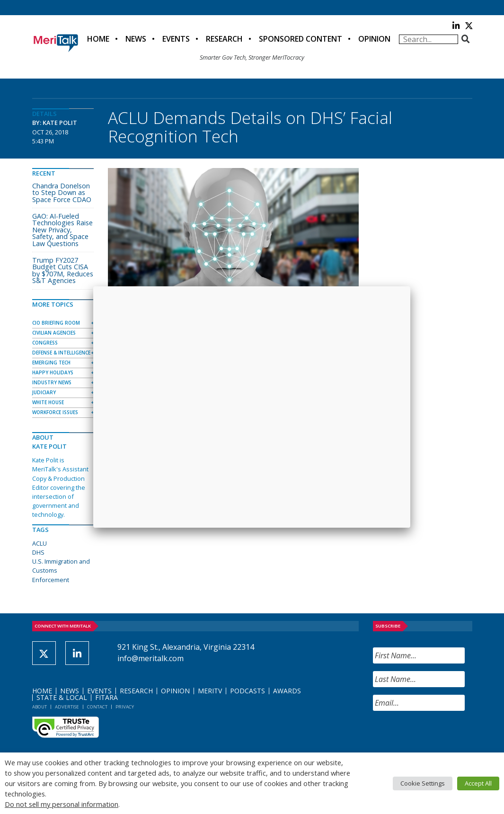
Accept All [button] (478, 783)
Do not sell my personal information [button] (62, 804)
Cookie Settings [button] (423, 783)
